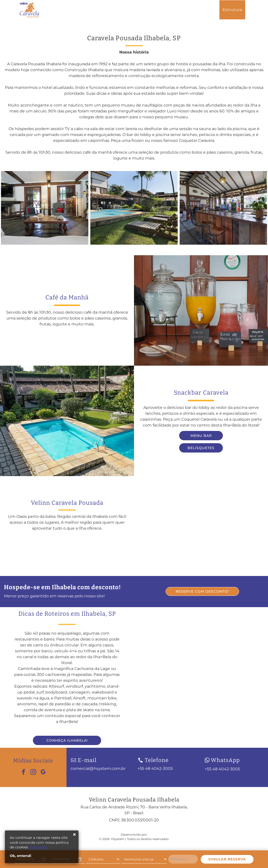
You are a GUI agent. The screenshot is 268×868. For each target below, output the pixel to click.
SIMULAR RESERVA (227, 859)
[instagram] (33, 773)
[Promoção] (183, 859)
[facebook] (23, 773)
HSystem (118, 839)
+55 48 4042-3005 (222, 769)
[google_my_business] (43, 773)
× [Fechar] (74, 835)
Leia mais (38, 847)
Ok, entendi (20, 856)
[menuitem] (175, 10)
